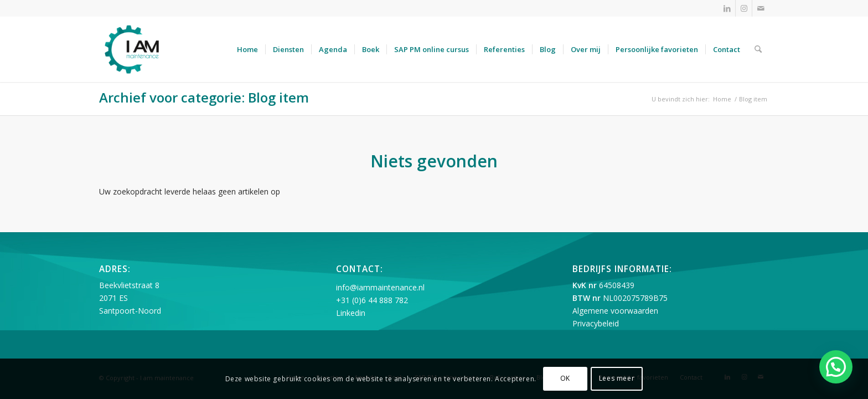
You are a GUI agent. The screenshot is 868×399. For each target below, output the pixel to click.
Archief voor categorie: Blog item (204, 97)
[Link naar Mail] (761, 8)
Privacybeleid (596, 323)
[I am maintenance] (132, 49)
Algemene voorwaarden (615, 311)
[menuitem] (247, 49)
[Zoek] (758, 49)
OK (565, 378)
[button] (836, 367)
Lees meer (617, 378)
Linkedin (351, 313)
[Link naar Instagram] (744, 8)
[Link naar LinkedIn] (727, 8)
